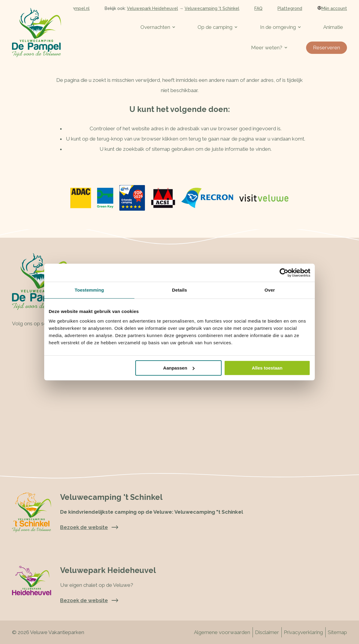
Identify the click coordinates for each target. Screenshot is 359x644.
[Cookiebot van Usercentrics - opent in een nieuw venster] (284, 273)
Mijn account (332, 8)
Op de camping (217, 27)
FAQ (258, 8)
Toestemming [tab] (89, 290)
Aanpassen (179, 368)
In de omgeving (280, 27)
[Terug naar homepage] (37, 33)
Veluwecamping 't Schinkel (212, 8)
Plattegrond (290, 8)
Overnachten (158, 27)
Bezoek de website (89, 600)
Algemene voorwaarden (222, 632)
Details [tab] (179, 290)
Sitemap (337, 632)
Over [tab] (270, 290)
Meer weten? (269, 48)
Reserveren (327, 48)
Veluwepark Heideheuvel (152, 8)
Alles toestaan (267, 368)
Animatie (333, 27)
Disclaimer (267, 632)
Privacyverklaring (303, 632)
